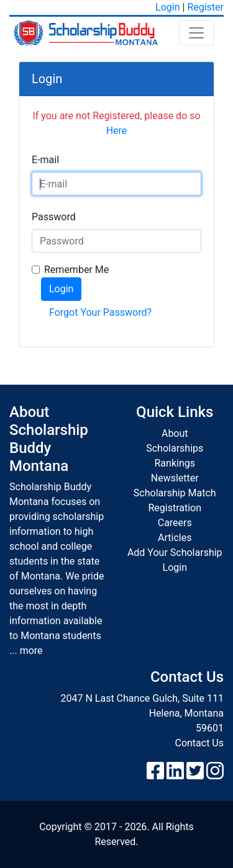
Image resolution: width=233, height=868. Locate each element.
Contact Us (199, 743)
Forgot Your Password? (100, 312)
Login (167, 7)
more (31, 651)
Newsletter (175, 478)
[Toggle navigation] (196, 33)
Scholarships (175, 448)
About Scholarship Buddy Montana (49, 439)
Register (205, 7)
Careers (175, 523)
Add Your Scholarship (175, 553)
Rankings (175, 463)
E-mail (45, 160)
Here (117, 131)
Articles (175, 538)
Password (54, 217)
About (175, 433)
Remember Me (76, 270)
